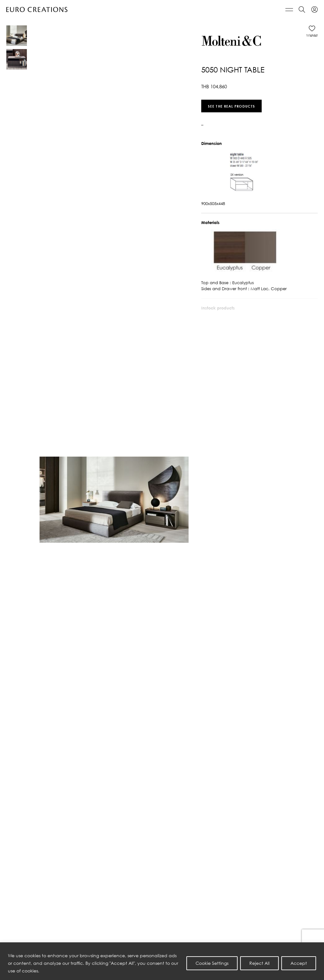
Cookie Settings (212, 963)
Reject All (259, 963)
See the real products (231, 106)
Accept (299, 963)
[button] (312, 31)
